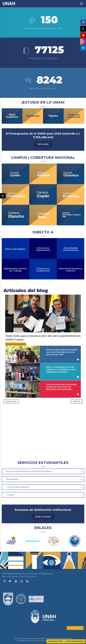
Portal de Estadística (75, 641)
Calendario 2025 (55, 641)
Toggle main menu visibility (82, 2)
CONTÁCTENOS (75, 628)
